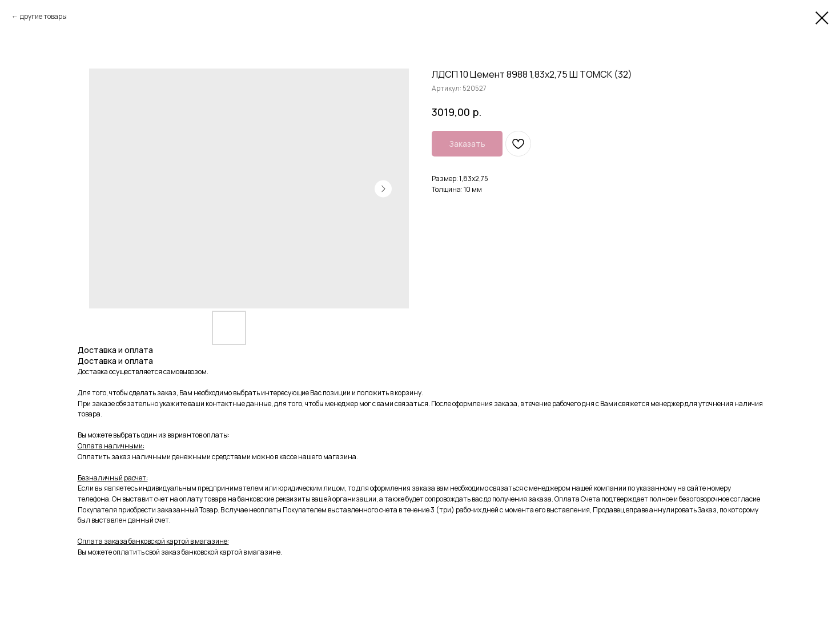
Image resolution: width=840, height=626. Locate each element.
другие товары (43, 16)
